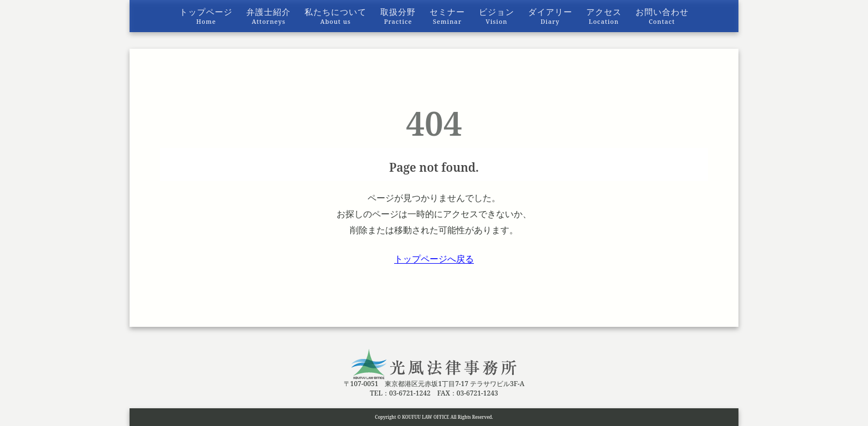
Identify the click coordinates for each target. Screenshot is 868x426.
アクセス (604, 16)
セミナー (447, 16)
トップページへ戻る (434, 259)
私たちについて (335, 16)
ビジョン (497, 16)
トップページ (206, 16)
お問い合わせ (662, 16)
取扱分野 (398, 16)
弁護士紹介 (268, 16)
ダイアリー (550, 16)
